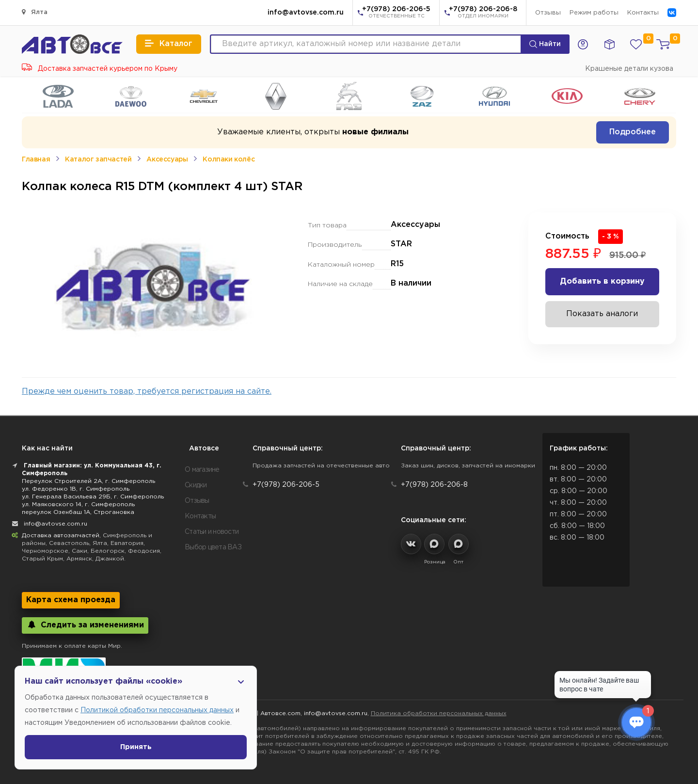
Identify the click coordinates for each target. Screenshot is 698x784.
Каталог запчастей (98, 160)
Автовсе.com (280, 713)
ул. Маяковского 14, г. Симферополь (78, 504)
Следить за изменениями (85, 625)
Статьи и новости (212, 532)
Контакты (643, 13)
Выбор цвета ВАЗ (213, 547)
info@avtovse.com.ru (306, 13)
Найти (545, 44)
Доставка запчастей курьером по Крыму (100, 69)
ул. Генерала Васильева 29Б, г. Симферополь (93, 497)
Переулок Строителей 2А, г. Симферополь (88, 481)
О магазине (202, 470)
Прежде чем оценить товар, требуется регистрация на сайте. (147, 392)
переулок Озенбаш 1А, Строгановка (78, 512)
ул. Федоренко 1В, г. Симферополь (76, 489)
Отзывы (548, 13)
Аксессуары (167, 160)
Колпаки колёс (229, 160)
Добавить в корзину (602, 281)
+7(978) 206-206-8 (483, 13)
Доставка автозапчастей (61, 536)
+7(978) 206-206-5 (396, 13)
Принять (136, 747)
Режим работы (594, 13)
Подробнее (633, 132)
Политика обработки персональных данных (439, 713)
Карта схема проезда (71, 600)
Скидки (196, 485)
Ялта (35, 12)
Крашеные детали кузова (629, 69)
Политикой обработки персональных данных (157, 710)
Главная (36, 160)
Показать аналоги (602, 314)
